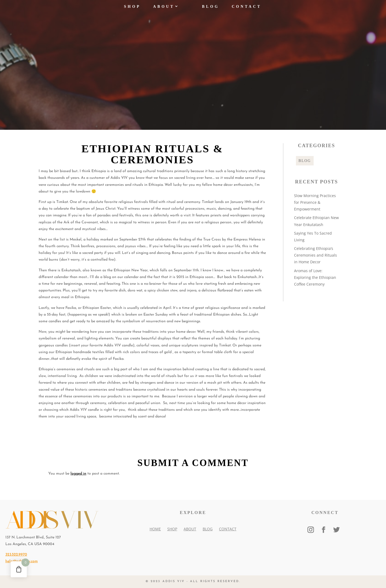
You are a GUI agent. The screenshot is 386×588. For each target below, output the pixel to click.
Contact (246, 10)
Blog (210, 10)
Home (155, 529)
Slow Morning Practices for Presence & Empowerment (315, 202)
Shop (132, 10)
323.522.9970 (16, 555)
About (164, 10)
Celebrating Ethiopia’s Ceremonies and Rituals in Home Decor (316, 255)
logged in (78, 474)
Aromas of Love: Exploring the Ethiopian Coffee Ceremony (315, 277)
